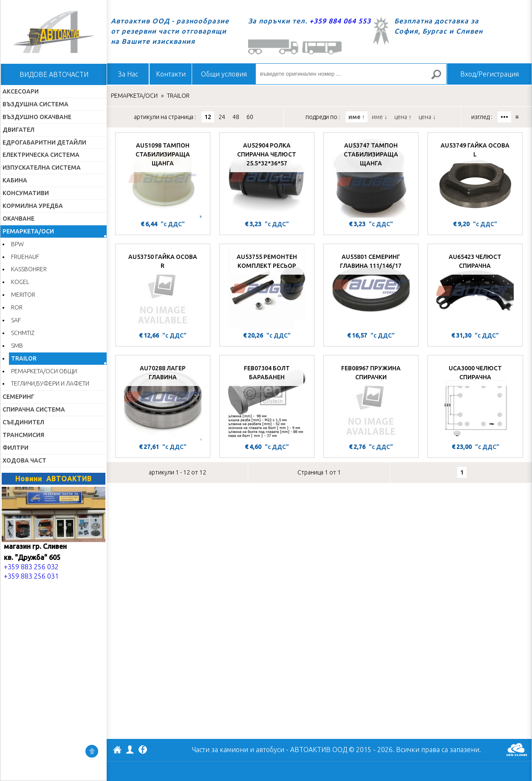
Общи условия (224, 74)
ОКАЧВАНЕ (18, 219)
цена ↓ (427, 117)
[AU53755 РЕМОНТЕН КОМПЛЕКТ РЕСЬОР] (267, 289)
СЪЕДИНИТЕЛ (23, 422)
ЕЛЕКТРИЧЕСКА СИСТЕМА (41, 155)
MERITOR (23, 295)
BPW (17, 244)
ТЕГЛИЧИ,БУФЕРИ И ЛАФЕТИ (50, 383)
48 (236, 117)
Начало (54, 32)
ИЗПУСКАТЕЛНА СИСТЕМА (42, 168)
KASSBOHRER (29, 269)
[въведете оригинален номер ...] (351, 74)
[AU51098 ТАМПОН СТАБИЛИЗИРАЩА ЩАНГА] (163, 177)
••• (504, 117)
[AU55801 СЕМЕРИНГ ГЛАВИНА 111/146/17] (371, 289)
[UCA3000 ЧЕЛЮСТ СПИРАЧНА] (475, 400)
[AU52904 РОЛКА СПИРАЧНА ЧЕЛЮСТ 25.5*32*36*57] (267, 177)
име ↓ (379, 117)
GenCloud (517, 750)
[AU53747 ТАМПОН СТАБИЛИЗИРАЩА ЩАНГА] (371, 177)
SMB (17, 346)
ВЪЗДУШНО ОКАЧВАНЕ (37, 117)
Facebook (143, 750)
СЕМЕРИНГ (18, 397)
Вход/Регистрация (490, 74)
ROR (17, 307)
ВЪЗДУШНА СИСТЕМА (35, 104)
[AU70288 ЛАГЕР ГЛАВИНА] (163, 400)
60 (250, 117)
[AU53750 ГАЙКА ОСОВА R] (163, 289)
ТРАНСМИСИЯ (23, 435)
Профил (130, 750)
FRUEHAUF (25, 257)
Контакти (171, 74)
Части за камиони (220, 750)
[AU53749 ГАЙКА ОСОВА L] (475, 177)
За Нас (128, 74)
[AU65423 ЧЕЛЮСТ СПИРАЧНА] (475, 289)
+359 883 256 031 (31, 576)
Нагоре (92, 751)
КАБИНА (15, 180)
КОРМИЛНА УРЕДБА (33, 206)
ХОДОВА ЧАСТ (24, 460)
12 (208, 117)
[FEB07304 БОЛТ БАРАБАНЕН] (267, 400)
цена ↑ (403, 117)
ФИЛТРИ (16, 448)
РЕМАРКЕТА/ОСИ (28, 231)
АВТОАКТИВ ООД (117, 751)
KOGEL (20, 282)
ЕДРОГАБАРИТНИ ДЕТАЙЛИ (44, 142)
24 (222, 117)
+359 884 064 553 (340, 21)
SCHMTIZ (23, 333)
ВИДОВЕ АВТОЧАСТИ (54, 74)
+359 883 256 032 (31, 567)
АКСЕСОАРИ (21, 91)
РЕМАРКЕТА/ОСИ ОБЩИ (44, 371)
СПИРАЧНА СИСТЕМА (34, 409)
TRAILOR (24, 358)
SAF (16, 320)
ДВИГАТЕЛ (18, 130)
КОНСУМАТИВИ (26, 193)
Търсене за (440, 78)
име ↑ (357, 117)
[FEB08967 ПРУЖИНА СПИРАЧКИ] (371, 400)
